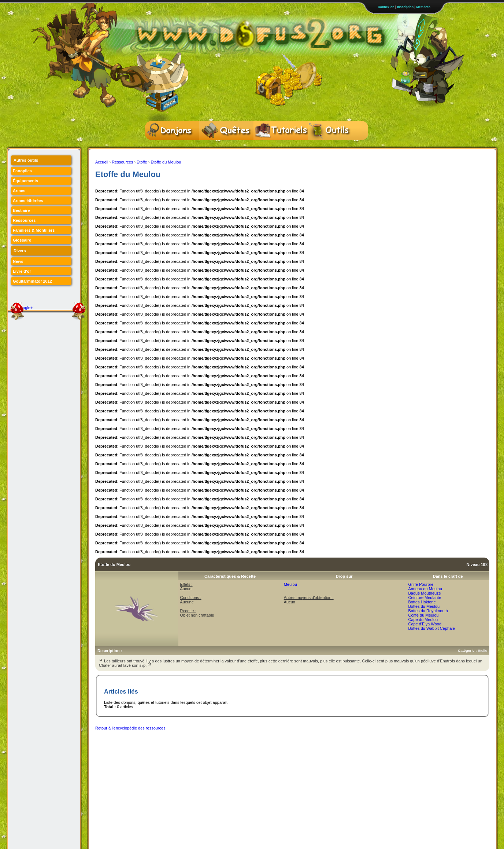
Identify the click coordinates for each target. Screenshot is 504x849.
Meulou (290, 584)
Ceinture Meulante (425, 598)
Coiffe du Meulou (423, 615)
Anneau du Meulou (425, 589)
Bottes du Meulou (424, 606)
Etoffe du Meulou (166, 162)
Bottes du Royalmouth (428, 611)
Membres (423, 7)
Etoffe (142, 162)
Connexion (386, 7)
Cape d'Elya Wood (425, 624)
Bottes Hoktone (422, 602)
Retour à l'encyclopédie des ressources (130, 728)
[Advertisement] (229, 751)
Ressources (122, 162)
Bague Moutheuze (424, 593)
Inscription (405, 7)
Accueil (102, 162)
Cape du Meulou (423, 620)
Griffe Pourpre (421, 584)
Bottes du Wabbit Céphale (431, 628)
